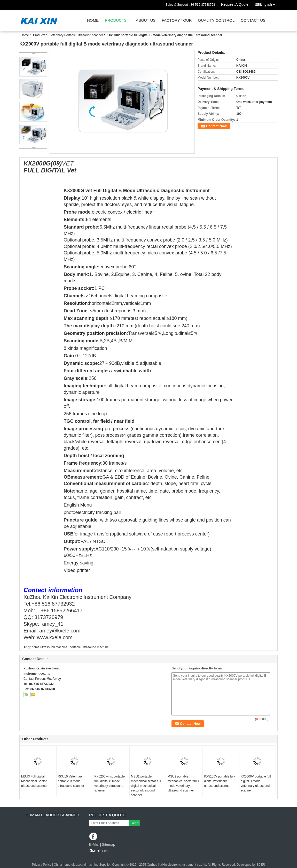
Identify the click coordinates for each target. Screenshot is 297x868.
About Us (146, 21)
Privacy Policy (42, 865)
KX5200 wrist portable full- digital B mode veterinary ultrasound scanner (109, 783)
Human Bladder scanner (52, 815)
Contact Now (216, 126)
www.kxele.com (55, 637)
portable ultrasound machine (89, 647)
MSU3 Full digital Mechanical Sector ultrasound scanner (34, 781)
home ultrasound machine (50, 647)
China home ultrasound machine (76, 865)
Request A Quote (235, 4)
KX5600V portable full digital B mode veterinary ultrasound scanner (256, 783)
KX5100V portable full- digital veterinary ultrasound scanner (220, 781)
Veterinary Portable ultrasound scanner (76, 35)
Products (116, 21)
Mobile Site (98, 851)
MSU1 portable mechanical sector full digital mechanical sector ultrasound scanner (146, 786)
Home (93, 21)
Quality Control (216, 21)
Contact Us (253, 21)
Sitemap (108, 844)
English (269, 3)
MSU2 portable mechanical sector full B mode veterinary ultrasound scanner (184, 783)
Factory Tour (177, 21)
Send (134, 823)
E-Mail (94, 844)
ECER (261, 865)
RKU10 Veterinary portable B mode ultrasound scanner (71, 781)
